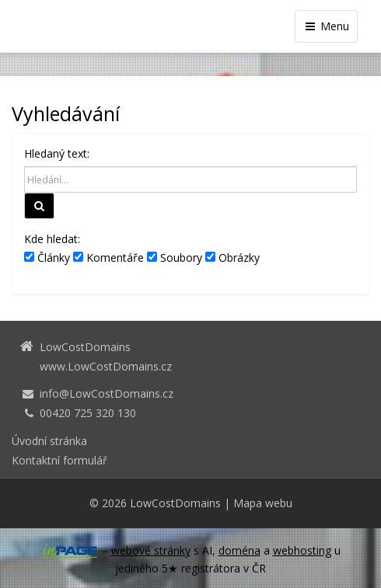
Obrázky (232, 257)
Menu (326, 26)
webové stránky (151, 550)
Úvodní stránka (49, 441)
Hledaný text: (57, 153)
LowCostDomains (175, 503)
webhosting (302, 550)
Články (47, 257)
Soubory (175, 257)
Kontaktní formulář (59, 460)
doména (239, 550)
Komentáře (108, 257)
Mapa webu (263, 503)
